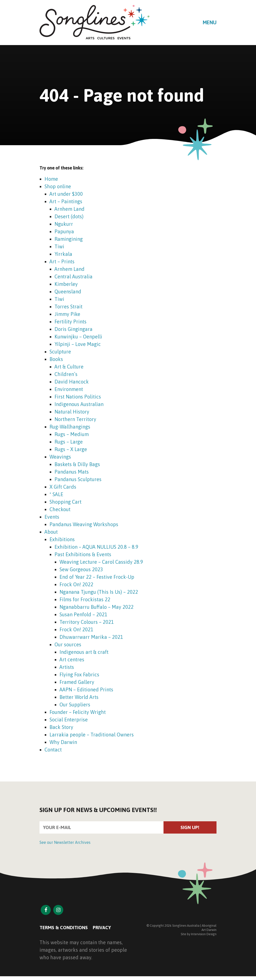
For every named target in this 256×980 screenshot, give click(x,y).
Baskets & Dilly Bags (77, 464)
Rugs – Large (69, 442)
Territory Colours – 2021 (87, 622)
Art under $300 (66, 194)
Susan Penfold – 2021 (83, 614)
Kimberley (66, 284)
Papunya (64, 231)
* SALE (56, 494)
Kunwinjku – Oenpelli (78, 337)
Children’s (66, 374)
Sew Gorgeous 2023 (81, 569)
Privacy (105, 928)
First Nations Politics (78, 397)
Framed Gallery (77, 682)
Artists (67, 667)
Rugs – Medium (72, 434)
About (51, 532)
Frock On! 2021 (76, 629)
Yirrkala (63, 254)
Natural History (72, 412)
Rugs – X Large (71, 449)
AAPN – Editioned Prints (86, 690)
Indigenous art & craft (84, 652)
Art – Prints (62, 261)
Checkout (60, 509)
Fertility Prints (70, 322)
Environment (69, 389)
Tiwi (59, 246)
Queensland (68, 291)
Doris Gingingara (73, 329)
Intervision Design (204, 935)
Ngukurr (64, 224)
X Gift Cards (63, 487)
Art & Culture (69, 367)
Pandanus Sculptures (78, 479)
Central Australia (73, 276)
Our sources (68, 644)
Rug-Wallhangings (70, 427)
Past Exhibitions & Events (83, 554)
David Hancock (72, 382)
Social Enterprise (69, 720)
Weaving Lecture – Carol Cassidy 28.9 (101, 562)
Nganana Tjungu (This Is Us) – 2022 (99, 592)
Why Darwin (63, 742)
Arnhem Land (69, 209)
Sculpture (60, 352)
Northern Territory (75, 419)
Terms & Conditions (65, 928)
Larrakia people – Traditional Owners (92, 735)
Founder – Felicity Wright (78, 712)
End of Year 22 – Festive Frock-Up (97, 577)
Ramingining (69, 239)
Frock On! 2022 (76, 584)
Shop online (58, 186)
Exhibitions (62, 539)
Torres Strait (68, 307)
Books (56, 359)
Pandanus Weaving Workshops (84, 524)
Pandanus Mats (72, 472)
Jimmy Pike (67, 314)
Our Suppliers (75, 705)
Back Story (61, 727)
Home (51, 179)
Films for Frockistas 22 (85, 599)
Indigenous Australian (79, 404)
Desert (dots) (69, 216)
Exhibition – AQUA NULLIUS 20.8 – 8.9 (96, 547)
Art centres (72, 659)
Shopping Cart (65, 502)
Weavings (60, 457)
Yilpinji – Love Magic (78, 344)
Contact (53, 750)
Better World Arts (79, 697)
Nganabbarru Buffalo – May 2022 (96, 607)
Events (52, 517)
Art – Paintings (66, 201)
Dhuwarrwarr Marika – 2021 (91, 637)
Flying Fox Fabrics (79, 674)
